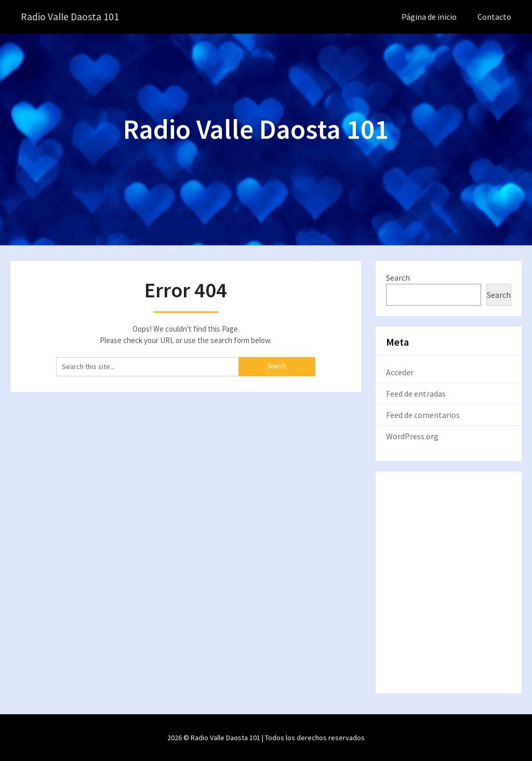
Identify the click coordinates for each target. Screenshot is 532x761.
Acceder (400, 372)
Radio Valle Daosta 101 (71, 17)
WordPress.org (412, 436)
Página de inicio (429, 17)
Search (398, 277)
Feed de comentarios (423, 414)
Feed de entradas (416, 393)
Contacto (494, 17)
